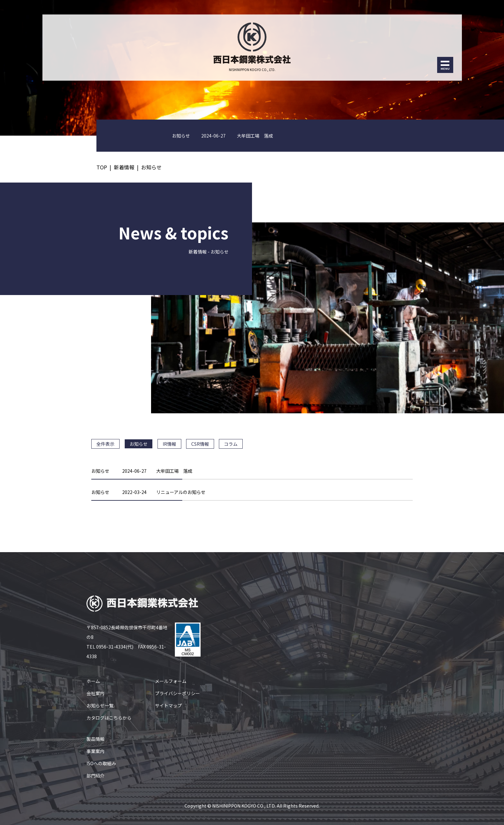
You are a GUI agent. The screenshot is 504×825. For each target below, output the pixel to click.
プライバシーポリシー (177, 693)
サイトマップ (168, 705)
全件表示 (105, 444)
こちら (116, 718)
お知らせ (151, 167)
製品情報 (95, 739)
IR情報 (169, 444)
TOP (102, 167)
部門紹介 (95, 776)
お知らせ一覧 (100, 705)
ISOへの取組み (101, 763)
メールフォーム (171, 681)
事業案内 (95, 751)
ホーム (93, 681)
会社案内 (95, 693)
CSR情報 (200, 444)
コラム (231, 444)
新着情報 (124, 167)
